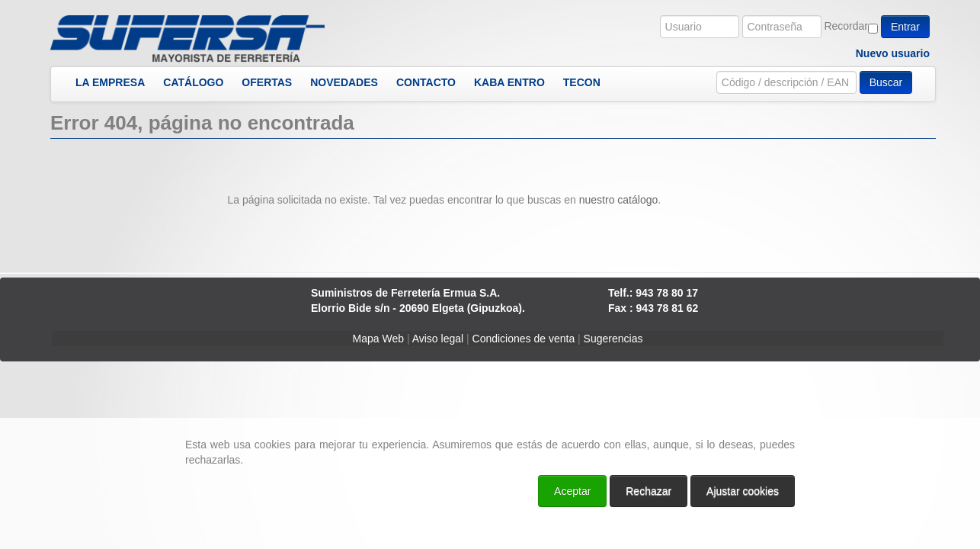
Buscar (886, 82)
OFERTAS (267, 82)
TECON (582, 82)
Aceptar (572, 491)
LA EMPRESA (110, 82)
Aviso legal (438, 339)
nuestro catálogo (619, 200)
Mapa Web (378, 339)
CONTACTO (426, 82)
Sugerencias (613, 339)
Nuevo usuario (893, 53)
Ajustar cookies (743, 491)
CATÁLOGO (193, 82)
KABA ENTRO (509, 82)
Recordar (846, 26)
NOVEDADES (344, 82)
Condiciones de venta (524, 339)
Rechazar (649, 491)
